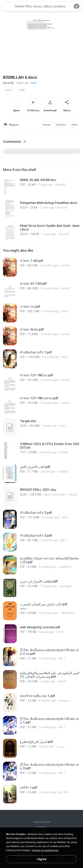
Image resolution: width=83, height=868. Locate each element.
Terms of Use (42, 822)
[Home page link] (8, 6)
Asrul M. (9, 83)
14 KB (22, 90)
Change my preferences (45, 850)
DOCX (9, 90)
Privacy (41, 827)
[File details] (41, 186)
